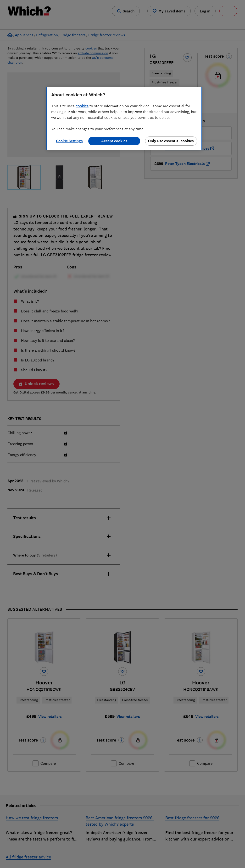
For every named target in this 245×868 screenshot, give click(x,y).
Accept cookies (114, 141)
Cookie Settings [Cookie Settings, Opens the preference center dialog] (69, 141)
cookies (82, 106)
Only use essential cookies (171, 141)
